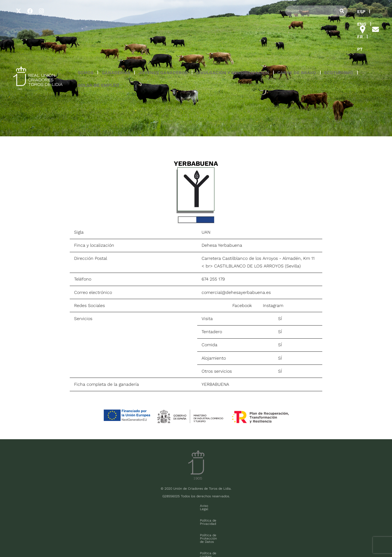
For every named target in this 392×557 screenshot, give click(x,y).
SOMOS (86, 35)
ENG (317, 12)
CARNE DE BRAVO (297, 35)
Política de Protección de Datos (200, 506)
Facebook (242, 305)
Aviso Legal (117, 506)
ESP (300, 12)
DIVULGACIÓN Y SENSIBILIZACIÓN (233, 35)
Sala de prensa (44, 540)
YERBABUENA (215, 384)
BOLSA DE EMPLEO (98, 48)
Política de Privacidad (150, 506)
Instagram (273, 305)
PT (346, 12)
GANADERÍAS (116, 35)
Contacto (277, 506)
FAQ (63, 540)
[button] (86, 35)
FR (332, 12)
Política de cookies (247, 506)
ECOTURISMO (339, 35)
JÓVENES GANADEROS (163, 35)
